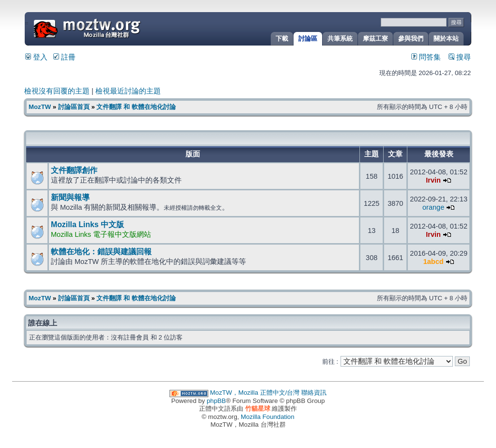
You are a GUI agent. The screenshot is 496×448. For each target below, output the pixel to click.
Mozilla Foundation (268, 417)
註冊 (64, 57)
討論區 (308, 39)
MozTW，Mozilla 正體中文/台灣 (255, 393)
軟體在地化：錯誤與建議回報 (101, 252)
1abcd (434, 262)
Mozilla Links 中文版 (87, 224)
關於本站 (446, 39)
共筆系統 (340, 39)
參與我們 (411, 39)
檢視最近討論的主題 (128, 91)
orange (433, 207)
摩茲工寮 (375, 39)
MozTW (110, 28)
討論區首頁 (74, 107)
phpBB (217, 401)
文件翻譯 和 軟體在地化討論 (136, 107)
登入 (36, 57)
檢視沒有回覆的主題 (57, 91)
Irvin (433, 180)
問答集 (426, 57)
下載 (282, 39)
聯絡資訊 (314, 393)
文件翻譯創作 (74, 170)
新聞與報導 (70, 197)
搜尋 (460, 57)
